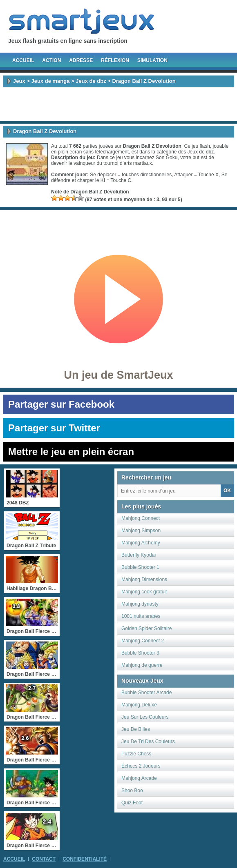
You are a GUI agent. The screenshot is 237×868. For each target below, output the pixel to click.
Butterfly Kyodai (139, 555)
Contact (44, 859)
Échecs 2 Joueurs (141, 766)
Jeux (19, 81)
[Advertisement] (118, 104)
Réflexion (115, 60)
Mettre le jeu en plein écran (71, 452)
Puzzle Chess (136, 754)
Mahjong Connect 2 (143, 641)
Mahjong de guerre (142, 665)
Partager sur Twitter (54, 428)
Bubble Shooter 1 (140, 567)
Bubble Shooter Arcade (146, 693)
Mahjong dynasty (140, 604)
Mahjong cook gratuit (144, 592)
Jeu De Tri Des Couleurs (148, 741)
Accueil (23, 60)
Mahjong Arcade (139, 778)
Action (51, 60)
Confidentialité (85, 859)
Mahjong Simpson (141, 531)
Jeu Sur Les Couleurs (145, 717)
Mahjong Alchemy (141, 543)
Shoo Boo (132, 790)
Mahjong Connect (141, 518)
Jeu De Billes (136, 729)
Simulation (152, 60)
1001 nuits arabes (141, 616)
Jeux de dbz (91, 81)
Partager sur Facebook (61, 404)
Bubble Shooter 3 (140, 653)
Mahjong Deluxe (139, 705)
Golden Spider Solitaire (146, 628)
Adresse (81, 60)
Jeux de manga (50, 81)
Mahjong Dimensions (144, 579)
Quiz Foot (132, 803)
